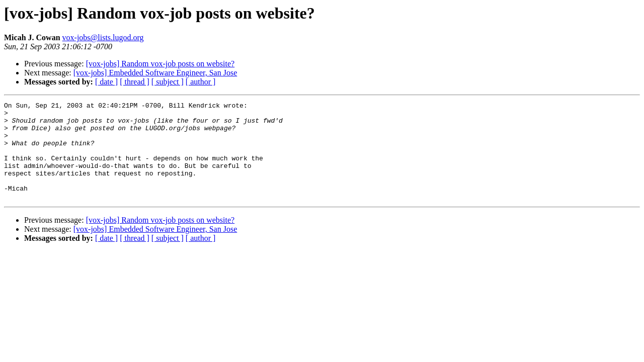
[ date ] (106, 82)
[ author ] (201, 82)
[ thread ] (135, 82)
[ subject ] (168, 82)
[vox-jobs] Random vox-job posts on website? (160, 64)
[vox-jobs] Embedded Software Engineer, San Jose (155, 73)
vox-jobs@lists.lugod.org (103, 37)
